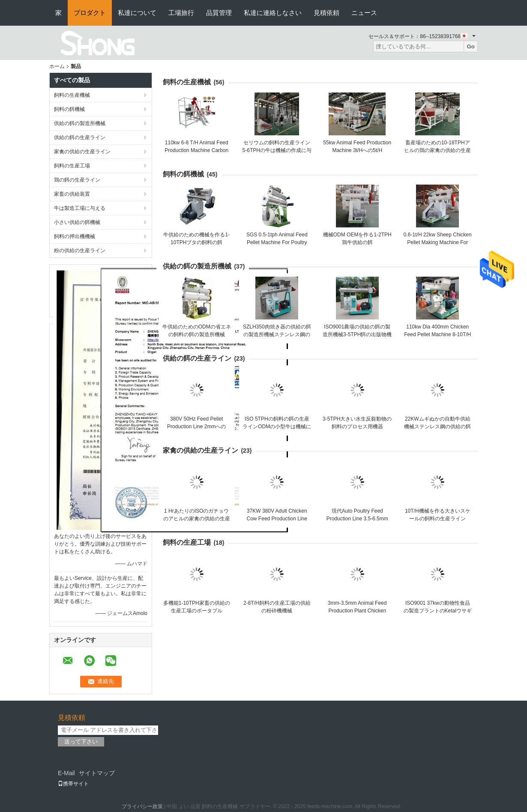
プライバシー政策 (142, 806)
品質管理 (219, 13)
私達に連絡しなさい (273, 13)
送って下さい (81, 742)
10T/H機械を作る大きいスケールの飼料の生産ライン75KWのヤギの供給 (438, 519)
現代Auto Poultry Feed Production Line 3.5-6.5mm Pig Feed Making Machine (357, 519)
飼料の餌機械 (69, 109)
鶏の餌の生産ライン (77, 180)
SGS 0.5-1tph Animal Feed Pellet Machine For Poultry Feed (277, 242)
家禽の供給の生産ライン (82, 152)
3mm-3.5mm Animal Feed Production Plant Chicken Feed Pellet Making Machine (357, 611)
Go (471, 46)
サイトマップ (97, 773)
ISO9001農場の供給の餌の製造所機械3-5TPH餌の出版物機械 (357, 334)
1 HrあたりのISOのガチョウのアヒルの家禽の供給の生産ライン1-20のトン (197, 519)
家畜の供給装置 (72, 194)
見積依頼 (326, 13)
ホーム (57, 66)
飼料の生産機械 (72, 95)
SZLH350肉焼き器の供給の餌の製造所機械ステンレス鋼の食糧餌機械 (277, 334)
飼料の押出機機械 (75, 236)
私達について (137, 13)
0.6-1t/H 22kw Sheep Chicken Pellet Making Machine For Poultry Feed (438, 242)
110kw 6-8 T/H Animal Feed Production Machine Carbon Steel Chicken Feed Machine (196, 150)
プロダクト (90, 13)
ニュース (364, 13)
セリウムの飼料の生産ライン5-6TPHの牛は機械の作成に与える (277, 150)
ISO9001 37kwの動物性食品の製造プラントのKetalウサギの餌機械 (438, 611)
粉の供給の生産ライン (80, 251)
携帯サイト (73, 784)
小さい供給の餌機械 (77, 222)
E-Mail (66, 773)
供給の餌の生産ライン (80, 137)
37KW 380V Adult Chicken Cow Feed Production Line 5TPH (277, 519)
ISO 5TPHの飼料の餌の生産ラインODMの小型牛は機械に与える (277, 427)
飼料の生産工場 (72, 166)
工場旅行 (181, 13)
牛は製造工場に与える (80, 208)
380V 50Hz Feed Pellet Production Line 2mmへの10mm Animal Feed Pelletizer (197, 427)
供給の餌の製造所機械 (80, 123)
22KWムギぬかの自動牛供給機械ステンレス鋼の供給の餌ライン (437, 427)
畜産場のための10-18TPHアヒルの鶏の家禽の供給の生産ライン (437, 150)
